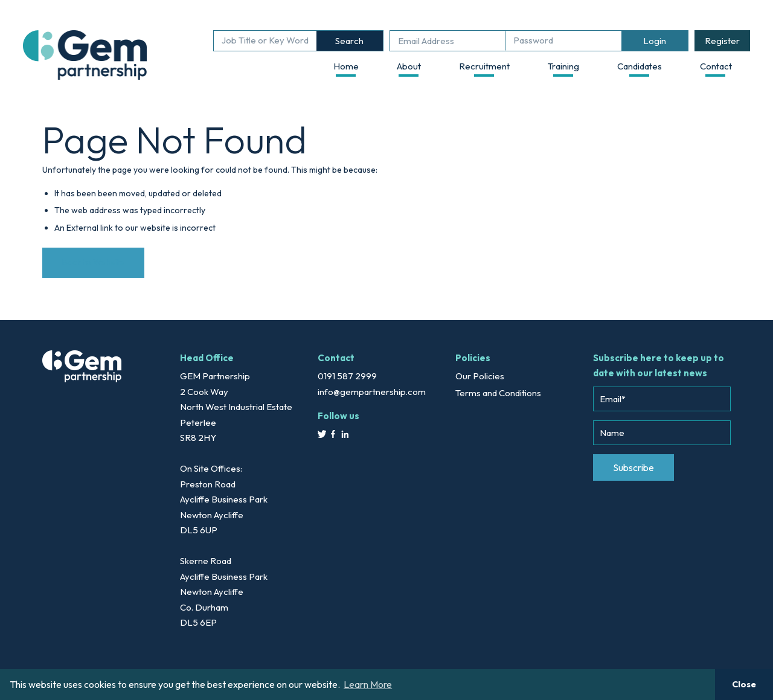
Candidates (640, 66)
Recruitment (484, 66)
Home (346, 66)
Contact (716, 66)
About (409, 66)
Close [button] (744, 684)
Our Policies (480, 376)
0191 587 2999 (347, 376)
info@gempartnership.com (372, 392)
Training (563, 66)
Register (722, 41)
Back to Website (93, 262)
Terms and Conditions (498, 393)
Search (349, 41)
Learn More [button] (368, 684)
